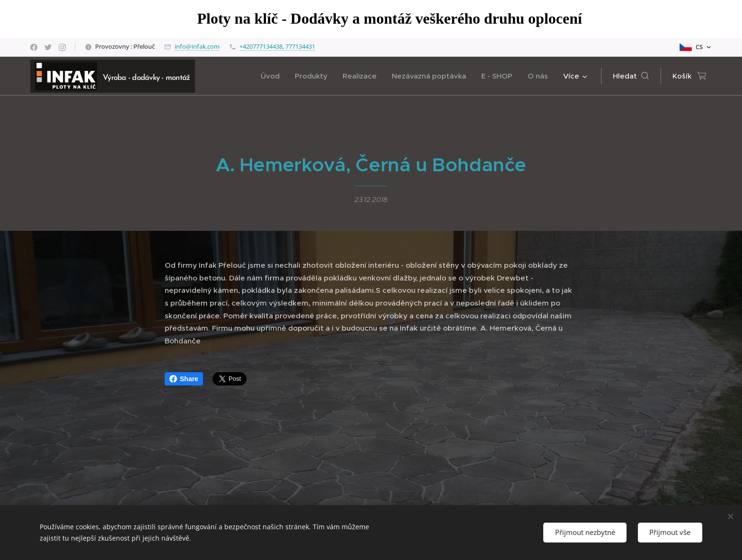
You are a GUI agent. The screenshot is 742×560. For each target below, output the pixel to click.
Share (184, 379)
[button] (631, 76)
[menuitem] (273, 76)
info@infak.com (197, 46)
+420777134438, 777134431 (277, 46)
